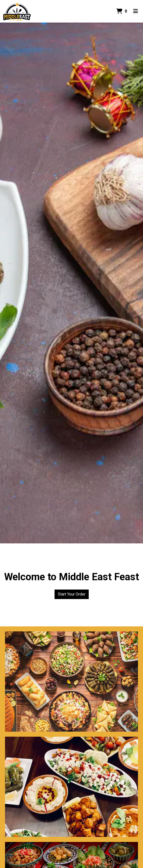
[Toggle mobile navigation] (136, 11)
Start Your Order (72, 594)
